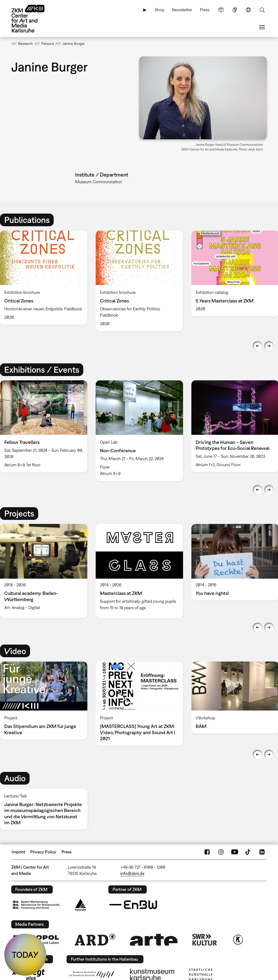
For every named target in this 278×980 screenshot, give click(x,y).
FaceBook (207, 852)
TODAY (25, 955)
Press (205, 10)
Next (269, 346)
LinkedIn (262, 852)
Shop (159, 10)
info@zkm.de (132, 873)
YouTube (235, 852)
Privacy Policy (43, 852)
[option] (139, 281)
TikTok (248, 852)
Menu (262, 27)
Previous (257, 346)
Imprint (18, 852)
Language (248, 10)
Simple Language (221, 10)
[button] (203, 98)
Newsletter (182, 10)
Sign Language (235, 10)
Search (262, 10)
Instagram (221, 852)
